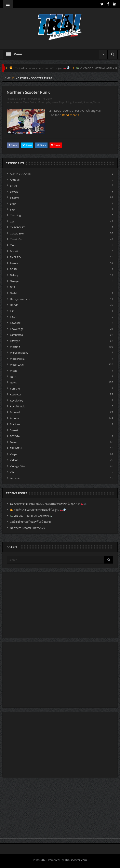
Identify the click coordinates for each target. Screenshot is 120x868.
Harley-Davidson (20, 299)
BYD (12, 209)
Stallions (15, 424)
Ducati (14, 251)
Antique (15, 180)
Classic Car (16, 239)
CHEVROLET (17, 227)
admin (23, 99)
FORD (13, 269)
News (55, 102)
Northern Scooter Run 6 (29, 92)
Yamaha (15, 478)
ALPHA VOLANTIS (21, 174)
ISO (12, 311)
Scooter (88, 102)
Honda (14, 305)
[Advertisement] (60, 810)
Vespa (97, 102)
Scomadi (77, 102)
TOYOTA (15, 436)
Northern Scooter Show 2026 (27, 528)
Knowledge (17, 329)
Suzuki (14, 430)
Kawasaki (16, 323)
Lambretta (16, 102)
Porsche (15, 389)
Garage (14, 281)
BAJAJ (13, 186)
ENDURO (15, 257)
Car (12, 221)
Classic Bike (17, 233)
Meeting (15, 347)
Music (14, 371)
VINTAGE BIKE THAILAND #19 (31, 516)
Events (14, 263)
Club (13, 245)
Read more (71, 115)
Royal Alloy (65, 102)
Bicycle (14, 192)
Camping (15, 215)
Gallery (14, 275)
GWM (13, 293)
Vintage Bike (17, 466)
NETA (13, 377)
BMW (13, 204)
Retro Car (16, 394)
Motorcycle (44, 102)
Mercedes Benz (19, 353)
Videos (14, 460)
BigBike (14, 198)
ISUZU (14, 317)
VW (12, 472)
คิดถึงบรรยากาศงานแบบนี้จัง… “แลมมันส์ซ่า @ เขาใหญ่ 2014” (48, 504)
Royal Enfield (18, 406)
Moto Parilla (30, 102)
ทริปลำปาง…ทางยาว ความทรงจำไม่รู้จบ (46, 68)
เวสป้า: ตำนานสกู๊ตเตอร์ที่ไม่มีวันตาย (31, 522)
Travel (14, 442)
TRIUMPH (16, 448)
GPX (12, 287)
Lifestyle (15, 341)
